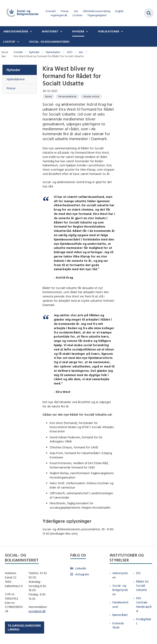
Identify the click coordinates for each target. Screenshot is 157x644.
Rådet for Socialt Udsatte (142, 586)
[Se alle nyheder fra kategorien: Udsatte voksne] (91, 96)
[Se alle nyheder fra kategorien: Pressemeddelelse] (67, 96)
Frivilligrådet (144, 621)
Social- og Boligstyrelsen (120, 590)
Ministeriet (50, 31)
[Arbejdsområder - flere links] (30, 31)
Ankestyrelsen (120, 575)
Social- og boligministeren (49, 42)
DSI (138, 573)
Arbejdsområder (16, 31)
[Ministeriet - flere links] (61, 31)
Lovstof (9, 42)
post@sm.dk (37, 611)
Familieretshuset (120, 604)
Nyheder (78, 31)
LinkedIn (81, 568)
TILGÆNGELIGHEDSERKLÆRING (24, 627)
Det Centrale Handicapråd (144, 604)
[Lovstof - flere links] (18, 42)
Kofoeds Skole (118, 625)
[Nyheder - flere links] (87, 31)
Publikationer (109, 31)
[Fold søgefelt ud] (149, 13)
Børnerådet (120, 615)
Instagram (82, 574)
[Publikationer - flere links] (122, 31)
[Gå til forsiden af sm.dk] (21, 13)
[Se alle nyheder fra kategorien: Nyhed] (48, 96)
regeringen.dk (59, 15)
